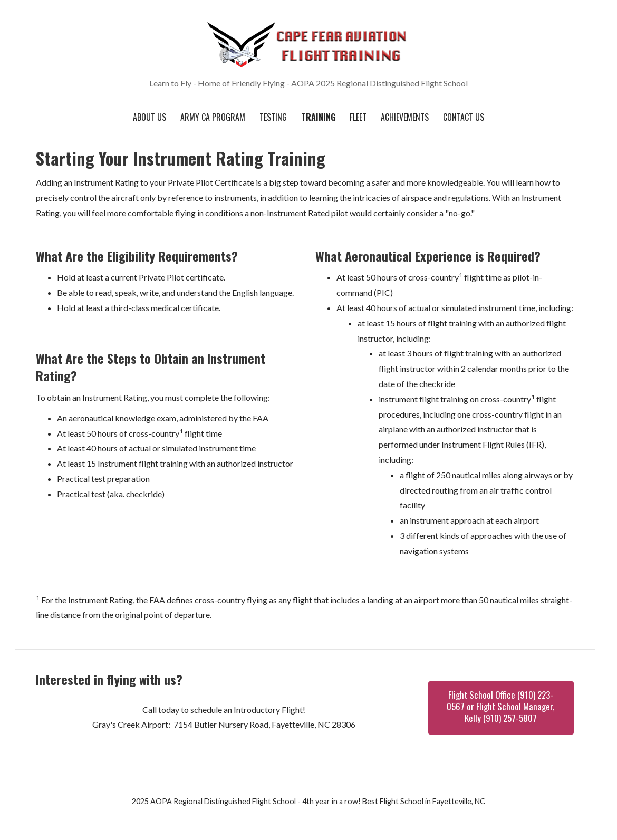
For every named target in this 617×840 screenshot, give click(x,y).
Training (318, 117)
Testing (273, 117)
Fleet (358, 117)
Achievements (405, 117)
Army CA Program (213, 117)
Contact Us (464, 117)
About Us (150, 117)
